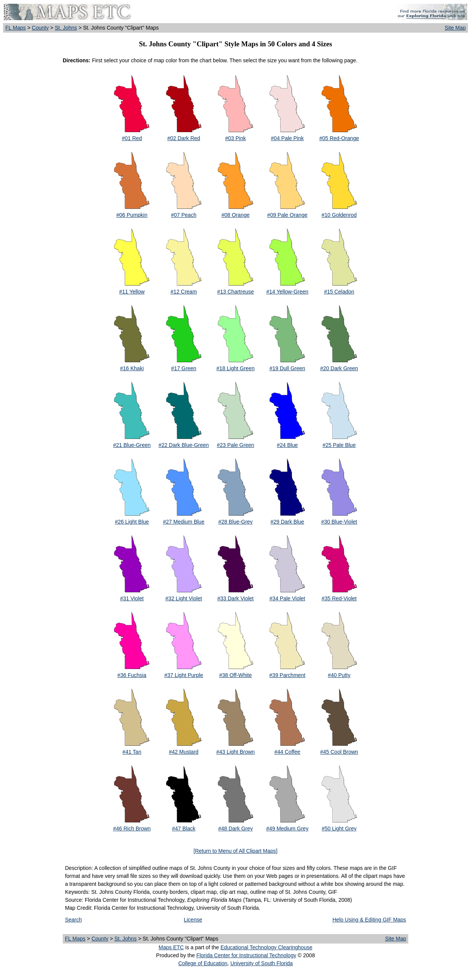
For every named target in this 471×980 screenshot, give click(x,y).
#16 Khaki (132, 368)
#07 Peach (184, 215)
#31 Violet (132, 598)
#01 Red (132, 138)
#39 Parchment (287, 675)
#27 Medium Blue (184, 522)
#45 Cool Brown (339, 752)
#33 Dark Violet (236, 598)
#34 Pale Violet (287, 598)
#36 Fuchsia (132, 675)
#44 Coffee (287, 752)
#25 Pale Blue (339, 445)
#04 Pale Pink (287, 138)
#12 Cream (184, 292)
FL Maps (16, 28)
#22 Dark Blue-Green (184, 445)
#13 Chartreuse (236, 292)
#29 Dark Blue (287, 522)
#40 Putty (339, 675)
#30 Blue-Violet (339, 522)
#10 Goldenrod (339, 215)
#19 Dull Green (287, 368)
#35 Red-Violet (339, 598)
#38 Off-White (235, 675)
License (193, 920)
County (40, 28)
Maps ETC (171, 947)
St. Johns (66, 28)
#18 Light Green (235, 368)
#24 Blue (287, 445)
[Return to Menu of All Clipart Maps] (236, 851)
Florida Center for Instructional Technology (246, 955)
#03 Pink (235, 138)
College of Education (203, 963)
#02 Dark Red (184, 138)
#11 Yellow (132, 292)
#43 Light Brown (236, 752)
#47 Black (183, 829)
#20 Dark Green (339, 368)
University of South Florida (262, 963)
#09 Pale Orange (287, 215)
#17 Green (184, 368)
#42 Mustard (184, 752)
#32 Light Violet (184, 598)
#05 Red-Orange (339, 138)
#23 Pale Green (235, 445)
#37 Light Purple (184, 675)
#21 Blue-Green (132, 445)
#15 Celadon (339, 292)
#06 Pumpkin (132, 215)
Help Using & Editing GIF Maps (369, 920)
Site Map (455, 28)
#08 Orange (236, 215)
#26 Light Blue (132, 522)
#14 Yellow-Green (288, 292)
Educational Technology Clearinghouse (266, 947)
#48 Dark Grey (236, 829)
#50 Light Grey (339, 829)
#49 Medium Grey (287, 829)
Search (73, 920)
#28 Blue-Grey (235, 522)
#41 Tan (132, 752)
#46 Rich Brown (132, 829)
